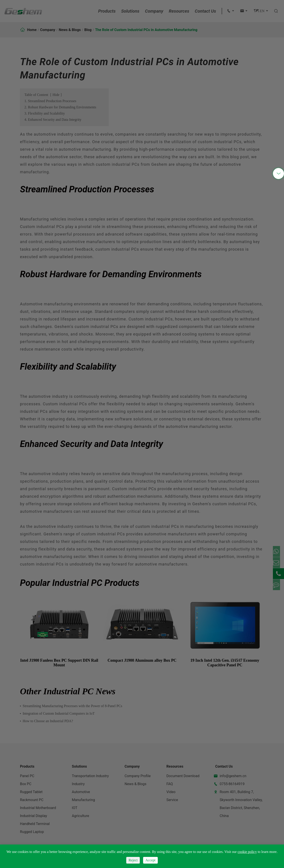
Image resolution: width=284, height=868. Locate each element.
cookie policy (247, 852)
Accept (150, 860)
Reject (133, 860)
